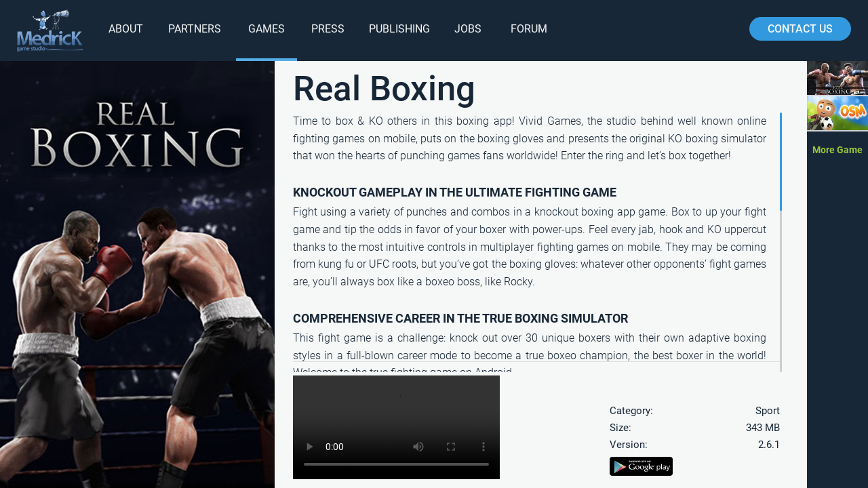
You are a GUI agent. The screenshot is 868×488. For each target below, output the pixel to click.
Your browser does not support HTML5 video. (396, 427)
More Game (837, 150)
